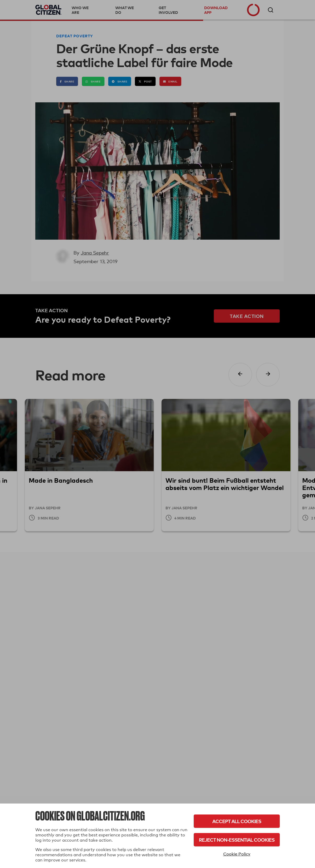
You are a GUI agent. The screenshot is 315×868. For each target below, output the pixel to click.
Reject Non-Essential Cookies (237, 840)
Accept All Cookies (237, 821)
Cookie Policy (237, 854)
